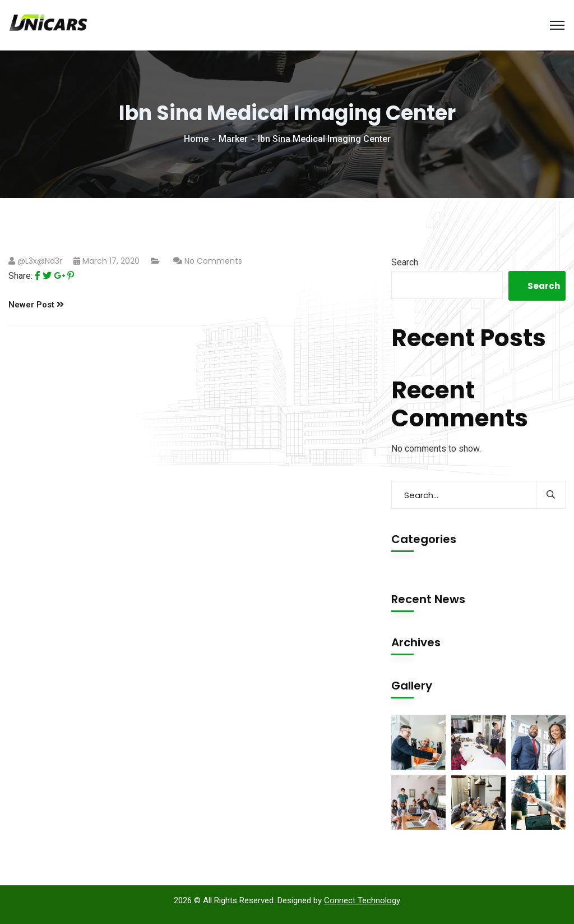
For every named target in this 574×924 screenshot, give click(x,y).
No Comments (213, 261)
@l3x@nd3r (40, 261)
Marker (233, 139)
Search (405, 262)
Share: (20, 276)
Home (196, 139)
